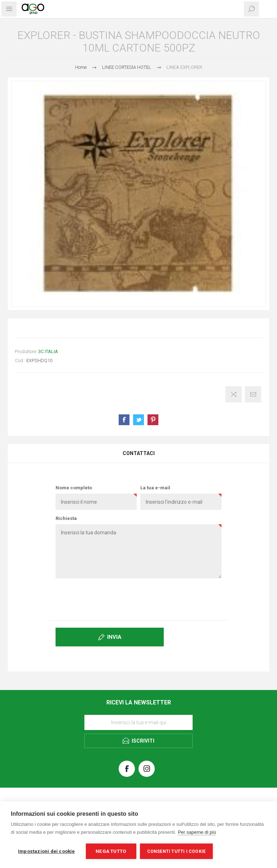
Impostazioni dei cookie (47, 851)
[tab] (138, 453)
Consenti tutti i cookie (177, 851)
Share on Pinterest (153, 420)
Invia (114, 637)
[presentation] (138, 598)
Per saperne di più (197, 832)
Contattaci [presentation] (139, 453)
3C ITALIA (48, 351)
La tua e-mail (155, 488)
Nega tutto (111, 851)
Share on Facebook (124, 420)
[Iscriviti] (138, 722)
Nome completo (74, 488)
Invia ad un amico (253, 394)
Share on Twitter (138, 420)
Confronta (234, 394)
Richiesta (66, 518)
